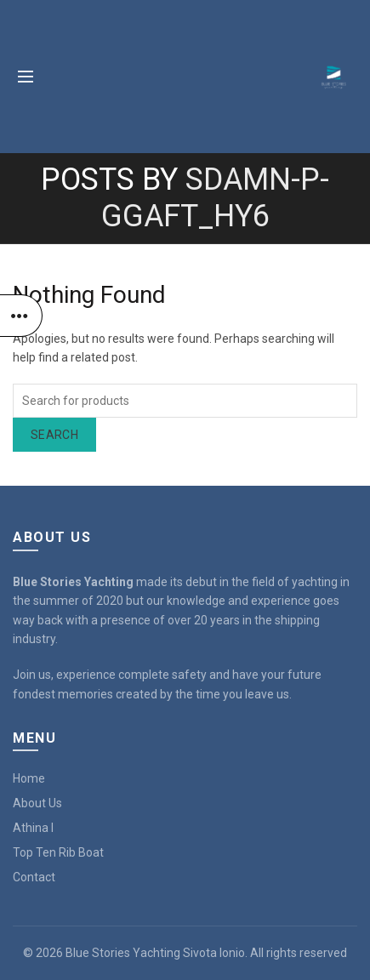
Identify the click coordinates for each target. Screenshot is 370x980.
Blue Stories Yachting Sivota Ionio (155, 953)
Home (29, 778)
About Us (37, 803)
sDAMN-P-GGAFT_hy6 (216, 198)
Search (54, 435)
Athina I (33, 828)
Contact (34, 877)
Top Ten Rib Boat (58, 852)
